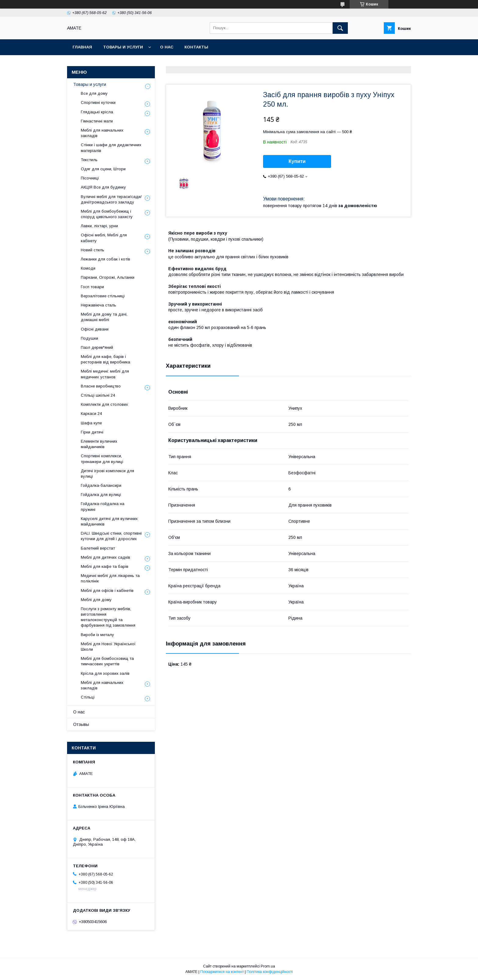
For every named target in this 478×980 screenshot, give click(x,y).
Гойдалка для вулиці (101, 495)
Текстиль (89, 160)
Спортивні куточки (98, 103)
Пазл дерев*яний (97, 347)
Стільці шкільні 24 (98, 395)
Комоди (88, 268)
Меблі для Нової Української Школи (108, 647)
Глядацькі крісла (97, 112)
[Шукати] (340, 28)
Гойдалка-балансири (101, 485)
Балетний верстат (98, 548)
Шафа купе (91, 423)
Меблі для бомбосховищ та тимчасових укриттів (107, 661)
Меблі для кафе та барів (105, 566)
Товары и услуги (123, 47)
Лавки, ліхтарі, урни (99, 226)
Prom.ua (268, 966)
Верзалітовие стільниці (103, 296)
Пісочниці (90, 178)
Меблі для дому (96, 600)
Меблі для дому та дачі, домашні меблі (104, 317)
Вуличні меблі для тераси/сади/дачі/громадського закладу (111, 199)
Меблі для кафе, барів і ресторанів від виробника (105, 359)
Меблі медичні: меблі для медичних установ (105, 374)
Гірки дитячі (92, 432)
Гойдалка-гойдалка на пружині (103, 506)
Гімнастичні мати (97, 121)
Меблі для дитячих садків (105, 557)
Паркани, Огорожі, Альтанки (108, 277)
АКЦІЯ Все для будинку (103, 187)
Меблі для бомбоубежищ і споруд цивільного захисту (107, 214)
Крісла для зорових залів (105, 673)
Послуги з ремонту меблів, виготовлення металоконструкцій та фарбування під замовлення (108, 617)
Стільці (88, 697)
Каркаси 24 (91, 414)
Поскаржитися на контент (222, 972)
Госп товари (92, 287)
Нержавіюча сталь (98, 305)
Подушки (89, 338)
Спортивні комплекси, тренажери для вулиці (102, 459)
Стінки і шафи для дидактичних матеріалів (111, 148)
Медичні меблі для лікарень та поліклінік (110, 578)
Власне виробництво (101, 386)
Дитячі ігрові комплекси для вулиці (107, 474)
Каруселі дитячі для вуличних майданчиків (109, 521)
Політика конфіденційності (270, 972)
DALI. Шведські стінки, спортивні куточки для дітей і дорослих (111, 536)
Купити (297, 161)
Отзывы (81, 724)
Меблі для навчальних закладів (102, 133)
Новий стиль (93, 250)
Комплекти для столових (104, 404)
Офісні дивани (95, 329)
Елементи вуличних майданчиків (99, 444)
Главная (82, 47)
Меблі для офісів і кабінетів (107, 591)
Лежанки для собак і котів (105, 259)
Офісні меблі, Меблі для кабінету (104, 238)
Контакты (196, 47)
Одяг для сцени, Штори (103, 169)
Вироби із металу (97, 635)
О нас (167, 47)
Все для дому (94, 93)
